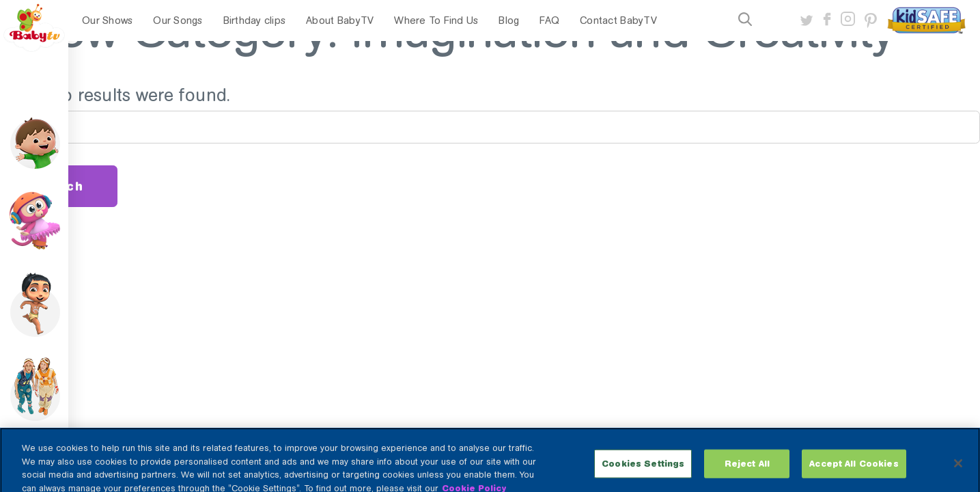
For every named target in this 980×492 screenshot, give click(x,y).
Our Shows (107, 20)
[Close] (958, 470)
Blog (509, 20)
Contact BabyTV (618, 20)
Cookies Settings (643, 470)
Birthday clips (255, 20)
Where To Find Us (436, 20)
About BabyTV (340, 20)
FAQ (549, 20)
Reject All (747, 470)
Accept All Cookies (854, 470)
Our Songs (178, 20)
